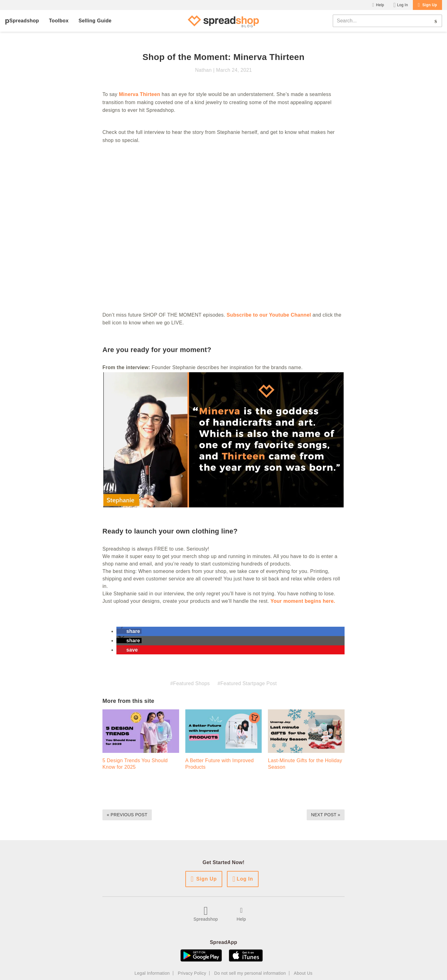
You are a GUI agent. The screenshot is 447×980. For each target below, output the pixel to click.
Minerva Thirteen (140, 94)
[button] (129, 631)
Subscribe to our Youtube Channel (269, 315)
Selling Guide (95, 21)
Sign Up (430, 5)
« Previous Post (127, 815)
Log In (402, 5)
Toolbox (59, 21)
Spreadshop (24, 21)
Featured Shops (192, 683)
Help (380, 5)
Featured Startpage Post (249, 683)
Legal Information (152, 973)
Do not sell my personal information (250, 973)
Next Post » (326, 815)
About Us (303, 973)
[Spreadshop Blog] (223, 21)
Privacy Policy (192, 973)
